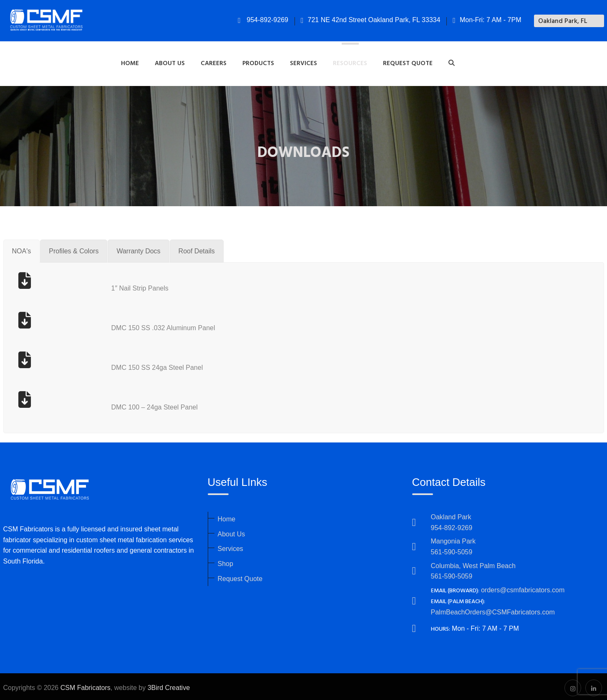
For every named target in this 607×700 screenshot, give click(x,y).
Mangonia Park (453, 539)
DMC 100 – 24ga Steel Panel (155, 405)
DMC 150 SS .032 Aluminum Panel (163, 325)
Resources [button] (350, 62)
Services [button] (303, 62)
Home (130, 62)
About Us (232, 532)
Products (258, 62)
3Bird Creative (169, 685)
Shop (225, 561)
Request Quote (408, 62)
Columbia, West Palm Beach (473, 563)
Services (230, 546)
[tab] (22, 249)
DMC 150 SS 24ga (140, 365)
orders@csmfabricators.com (523, 588)
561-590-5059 (452, 550)
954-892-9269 (263, 20)
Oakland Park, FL (563, 21)
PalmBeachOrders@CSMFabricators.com (493, 609)
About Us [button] (170, 62)
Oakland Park (451, 514)
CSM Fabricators (86, 685)
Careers (214, 62)
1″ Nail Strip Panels (140, 286)
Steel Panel (186, 365)
